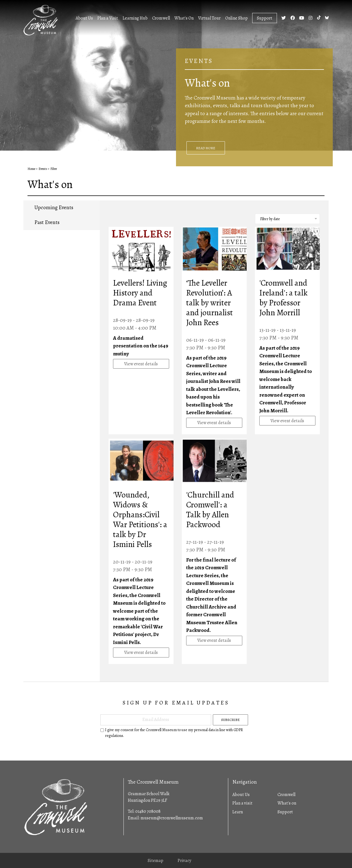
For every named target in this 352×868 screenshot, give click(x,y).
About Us (84, 18)
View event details (141, 364)
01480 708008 (148, 811)
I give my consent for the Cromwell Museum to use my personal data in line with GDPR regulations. (174, 733)
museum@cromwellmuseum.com (172, 818)
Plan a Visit (108, 18)
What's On (184, 18)
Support (265, 18)
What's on (287, 803)
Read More (206, 148)
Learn (238, 812)
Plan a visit (242, 803)
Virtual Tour (209, 18)
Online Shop (237, 18)
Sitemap (156, 861)
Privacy (184, 861)
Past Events (47, 222)
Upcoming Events (54, 208)
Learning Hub (135, 18)
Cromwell (161, 18)
